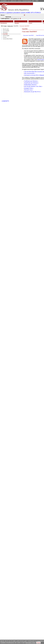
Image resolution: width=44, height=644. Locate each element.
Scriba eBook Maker (8, 39)
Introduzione (4, 23)
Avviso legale (6, 36)
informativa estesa (30, 643)
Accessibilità (6, 31)
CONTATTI (5, 101)
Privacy (5, 37)
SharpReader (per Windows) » (31, 83)
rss (8, 1)
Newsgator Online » (29, 88)
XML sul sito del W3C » (30, 73)
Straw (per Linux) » (29, 90)
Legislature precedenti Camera (16, 13)
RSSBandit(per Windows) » (31, 85)
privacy (19, 1)
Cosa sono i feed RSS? (28, 35)
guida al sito (13, 1)
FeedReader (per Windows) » (31, 81)
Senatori (17, 23)
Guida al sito (10, 26)
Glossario (5, 32)
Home (37, 1)
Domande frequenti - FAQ (28, 1)
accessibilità (3, 1)
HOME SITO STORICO (33, 13)
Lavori (30, 23)
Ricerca (2, 15)
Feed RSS (5, 34)
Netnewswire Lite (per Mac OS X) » (33, 92)
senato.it (3, 13)
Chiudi (38, 643)
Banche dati (8, 17)
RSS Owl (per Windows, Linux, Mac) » (33, 86)
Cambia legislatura (5, 19)
